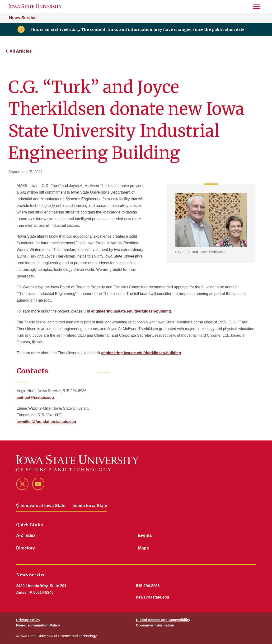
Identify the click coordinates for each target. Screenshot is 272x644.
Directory (26, 548)
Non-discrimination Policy (38, 625)
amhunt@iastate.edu (35, 397)
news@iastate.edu (152, 597)
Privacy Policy (28, 620)
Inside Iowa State (90, 506)
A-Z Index (26, 535)
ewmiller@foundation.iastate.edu (46, 422)
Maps (143, 548)
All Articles (21, 51)
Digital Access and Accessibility (163, 620)
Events (145, 535)
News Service (23, 18)
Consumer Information (155, 625)
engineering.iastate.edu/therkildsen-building (131, 311)
